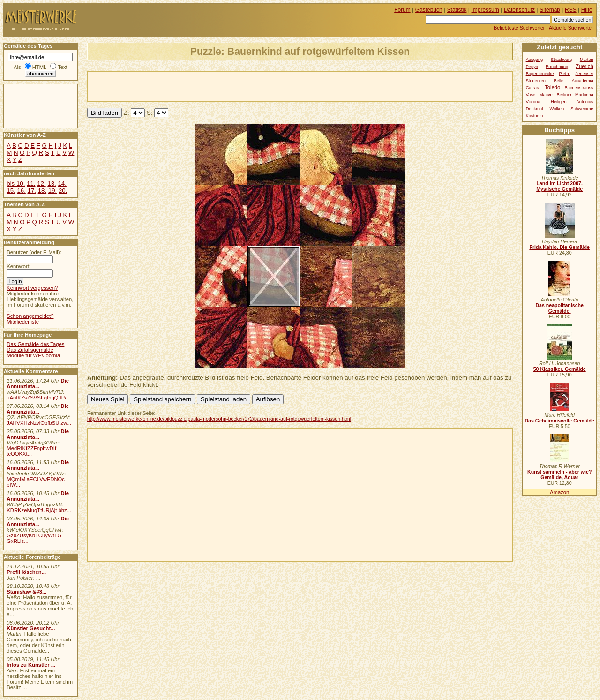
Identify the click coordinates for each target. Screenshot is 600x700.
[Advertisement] (197, 86)
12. (41, 184)
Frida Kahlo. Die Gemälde (559, 247)
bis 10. (16, 184)
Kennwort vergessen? (32, 288)
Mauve (546, 95)
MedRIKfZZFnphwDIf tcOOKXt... (31, 451)
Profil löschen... (26, 572)
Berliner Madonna (575, 95)
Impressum (485, 10)
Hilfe (587, 10)
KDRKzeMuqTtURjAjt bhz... (39, 510)
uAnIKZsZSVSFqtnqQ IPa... (39, 398)
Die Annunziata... (38, 384)
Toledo (552, 87)
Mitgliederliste (23, 322)
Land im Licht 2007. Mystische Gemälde (559, 186)
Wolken (557, 109)
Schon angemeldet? (30, 316)
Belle (559, 81)
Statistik (457, 10)
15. (11, 191)
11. (31, 184)
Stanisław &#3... (26, 592)
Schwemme (582, 109)
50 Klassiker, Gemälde (560, 369)
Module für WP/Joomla (33, 355)
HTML (39, 67)
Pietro (564, 74)
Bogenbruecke (540, 74)
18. (42, 191)
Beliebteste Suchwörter (519, 28)
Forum (402, 10)
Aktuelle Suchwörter (571, 28)
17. (32, 191)
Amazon (559, 492)
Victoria (533, 102)
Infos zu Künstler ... (31, 665)
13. (52, 184)
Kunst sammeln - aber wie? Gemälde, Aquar (559, 474)
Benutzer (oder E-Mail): (34, 252)
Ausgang (535, 60)
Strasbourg (561, 60)
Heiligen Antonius (572, 102)
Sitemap (550, 10)
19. (52, 191)
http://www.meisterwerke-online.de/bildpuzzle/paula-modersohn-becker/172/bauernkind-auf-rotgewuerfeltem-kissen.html (219, 419)
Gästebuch (429, 10)
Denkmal (535, 109)
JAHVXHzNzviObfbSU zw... (39, 423)
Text (63, 67)
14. (62, 184)
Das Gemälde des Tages (35, 344)
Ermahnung (557, 67)
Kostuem (535, 116)
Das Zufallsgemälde (30, 350)
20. (63, 191)
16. (21, 191)
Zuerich (585, 66)
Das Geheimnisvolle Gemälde (559, 421)
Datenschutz (519, 10)
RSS (571, 10)
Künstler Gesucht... (31, 628)
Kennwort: (19, 266)
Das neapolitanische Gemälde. (559, 308)
